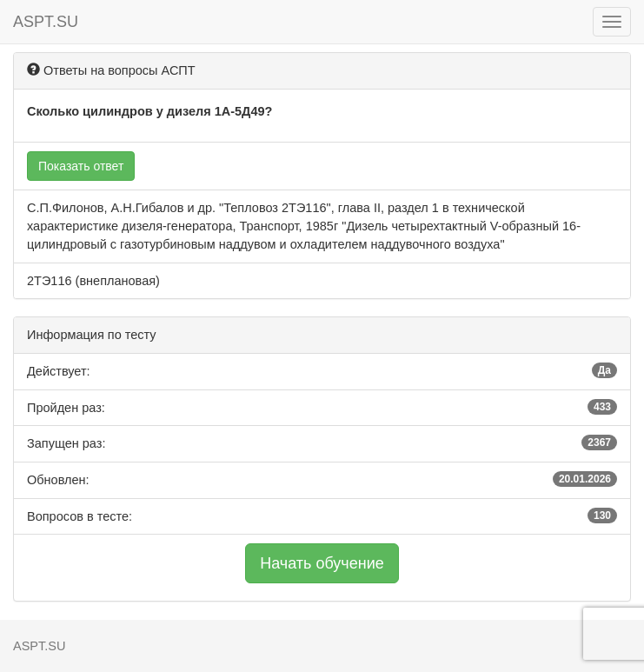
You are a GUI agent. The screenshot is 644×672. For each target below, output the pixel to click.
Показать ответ (81, 166)
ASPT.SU (46, 22)
